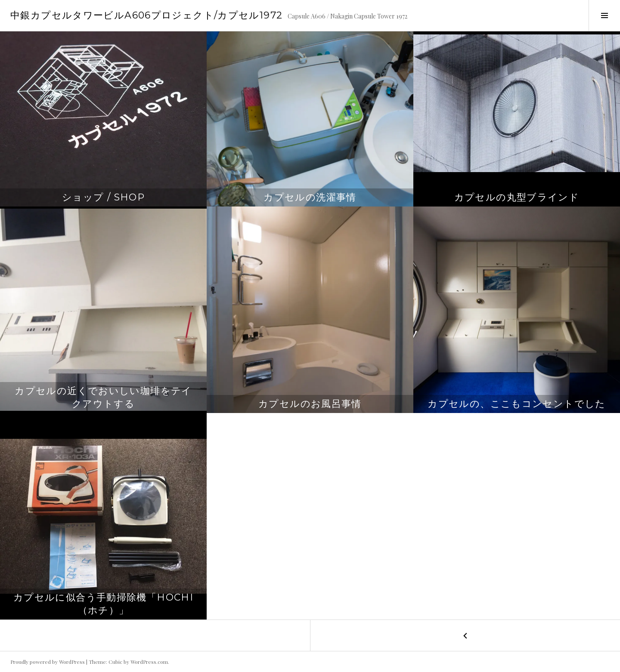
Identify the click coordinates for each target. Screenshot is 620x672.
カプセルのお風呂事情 (310, 404)
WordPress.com (149, 662)
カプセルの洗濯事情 (310, 197)
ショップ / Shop (103, 197)
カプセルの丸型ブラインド (517, 197)
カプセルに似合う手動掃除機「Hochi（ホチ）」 (103, 604)
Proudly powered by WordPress (48, 662)
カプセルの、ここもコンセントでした (516, 404)
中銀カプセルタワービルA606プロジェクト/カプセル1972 (146, 15)
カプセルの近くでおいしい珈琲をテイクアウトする (103, 397)
